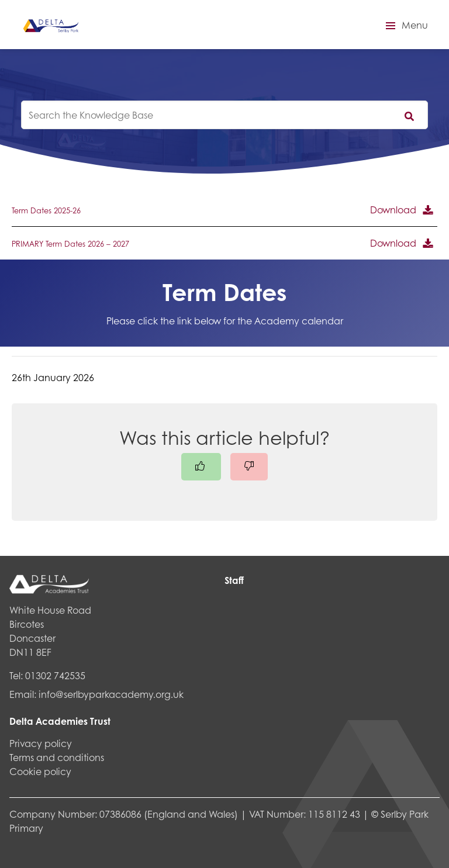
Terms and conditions (57, 757)
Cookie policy (40, 771)
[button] (405, 26)
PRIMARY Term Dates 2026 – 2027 (70, 244)
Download (393, 210)
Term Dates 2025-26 (46, 210)
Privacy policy (41, 743)
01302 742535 (55, 675)
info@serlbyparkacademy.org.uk (111, 694)
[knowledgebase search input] (224, 115)
